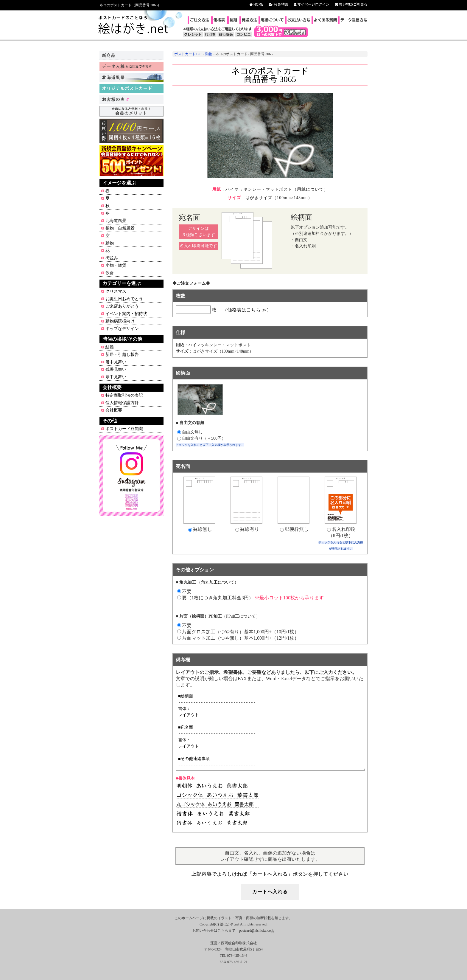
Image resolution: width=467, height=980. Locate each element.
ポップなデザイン (122, 329)
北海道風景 (116, 221)
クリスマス (116, 291)
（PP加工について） (241, 616)
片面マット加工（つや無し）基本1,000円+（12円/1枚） (238, 638)
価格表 (219, 20)
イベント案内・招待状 (126, 314)
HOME (256, 4)
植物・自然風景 (120, 228)
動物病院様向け (120, 321)
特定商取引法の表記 (124, 395)
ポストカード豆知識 (124, 429)
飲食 (110, 273)
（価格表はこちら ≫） (247, 310)
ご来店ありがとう (122, 306)
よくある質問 (325, 20)
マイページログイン (312, 4)
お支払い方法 (298, 20)
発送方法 (249, 20)
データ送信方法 (354, 20)
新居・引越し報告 (122, 355)
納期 (233, 20)
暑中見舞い (116, 362)
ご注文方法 (200, 20)
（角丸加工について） (218, 582)
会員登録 (278, 4)
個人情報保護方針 (122, 403)
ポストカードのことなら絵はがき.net (134, 25)
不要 (184, 625)
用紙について (272, 20)
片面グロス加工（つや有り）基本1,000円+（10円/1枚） (238, 632)
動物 (110, 243)
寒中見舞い (116, 377)
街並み (112, 258)
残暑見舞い (116, 369)
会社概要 (114, 410)
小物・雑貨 (116, 265)
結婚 (110, 347)
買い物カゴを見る (351, 4)
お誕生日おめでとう (124, 299)
